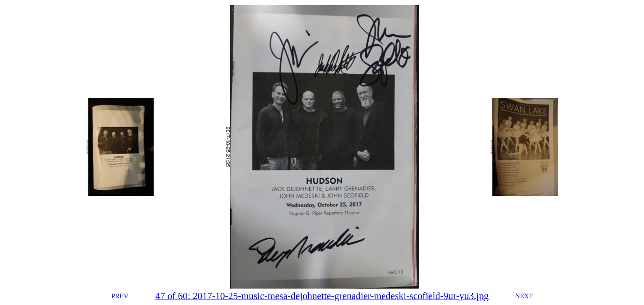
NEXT (524, 296)
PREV (120, 296)
